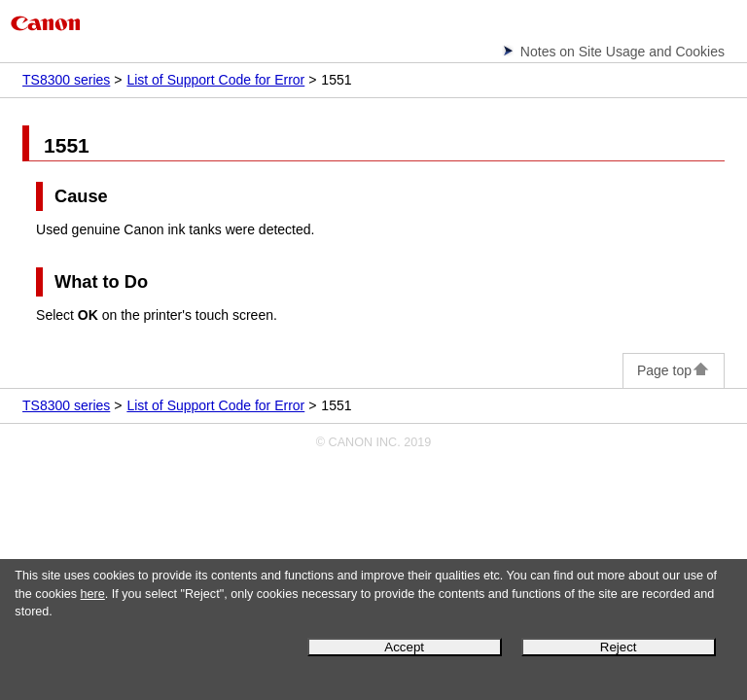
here (93, 594)
